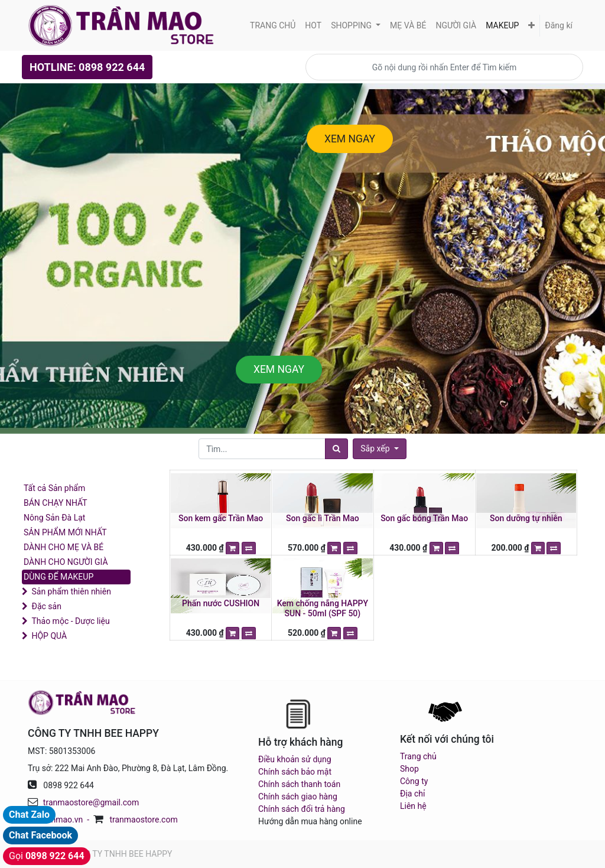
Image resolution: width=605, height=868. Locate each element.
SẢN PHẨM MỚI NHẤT (65, 532)
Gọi (47, 856)
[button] (531, 26)
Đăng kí (559, 25)
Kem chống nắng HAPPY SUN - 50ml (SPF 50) (323, 608)
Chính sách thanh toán (299, 784)
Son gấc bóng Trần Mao (424, 518)
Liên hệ (413, 806)
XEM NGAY (350, 139)
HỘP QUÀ (49, 636)
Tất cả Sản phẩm (54, 488)
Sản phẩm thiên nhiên (71, 591)
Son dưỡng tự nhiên (526, 518)
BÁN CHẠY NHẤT (56, 503)
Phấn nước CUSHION (221, 603)
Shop (409, 769)
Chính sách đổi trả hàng (302, 809)
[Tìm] (336, 449)
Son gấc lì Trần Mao (323, 518)
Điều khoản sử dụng (295, 759)
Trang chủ (418, 756)
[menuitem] (273, 26)
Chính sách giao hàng (298, 797)
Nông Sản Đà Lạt (54, 518)
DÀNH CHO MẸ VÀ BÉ (64, 547)
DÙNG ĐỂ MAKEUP (58, 577)
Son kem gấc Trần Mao (221, 518)
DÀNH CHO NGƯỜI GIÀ (66, 562)
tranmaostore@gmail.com (91, 802)
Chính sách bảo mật (295, 772)
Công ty (414, 781)
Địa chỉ (412, 794)
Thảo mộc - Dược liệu (70, 621)
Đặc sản (46, 606)
